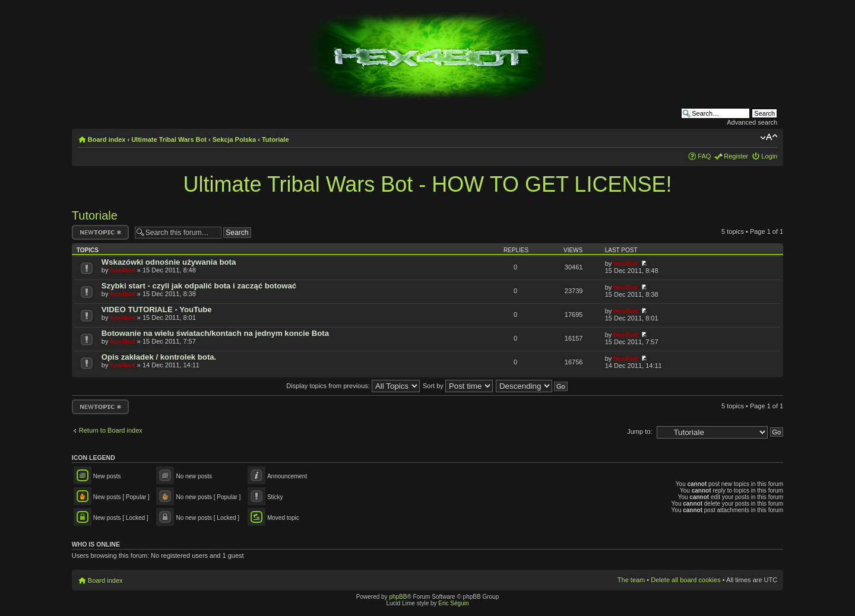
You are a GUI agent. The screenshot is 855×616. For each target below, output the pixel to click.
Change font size (769, 137)
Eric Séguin (453, 603)
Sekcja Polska (234, 139)
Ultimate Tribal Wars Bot (169, 139)
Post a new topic (100, 232)
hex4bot (122, 270)
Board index (107, 139)
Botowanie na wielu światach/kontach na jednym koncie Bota (215, 333)
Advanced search (752, 122)
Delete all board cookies (685, 580)
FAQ (704, 156)
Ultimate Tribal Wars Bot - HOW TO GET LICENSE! (428, 184)
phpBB (398, 597)
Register (736, 156)
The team (631, 580)
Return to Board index (111, 430)
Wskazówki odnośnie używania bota (169, 262)
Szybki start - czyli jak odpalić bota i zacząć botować (199, 286)
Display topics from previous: (353, 386)
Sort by (458, 386)
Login (769, 156)
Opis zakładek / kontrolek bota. (159, 357)
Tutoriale (275, 139)
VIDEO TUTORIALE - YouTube (157, 309)
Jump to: (639, 431)
